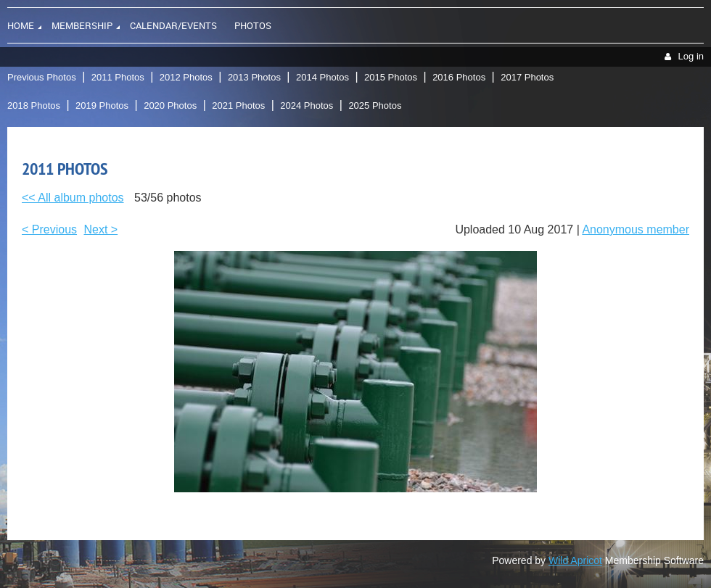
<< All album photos (73, 198)
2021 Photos (238, 105)
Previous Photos (42, 77)
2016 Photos (459, 77)
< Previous (49, 229)
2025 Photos (375, 105)
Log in (691, 56)
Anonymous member (636, 229)
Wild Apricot (575, 560)
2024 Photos (307, 105)
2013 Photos (254, 77)
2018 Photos (34, 105)
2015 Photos (391, 77)
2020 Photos (170, 105)
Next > (101, 229)
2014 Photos (322, 77)
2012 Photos (186, 77)
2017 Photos (527, 77)
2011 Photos (118, 77)
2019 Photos (102, 105)
